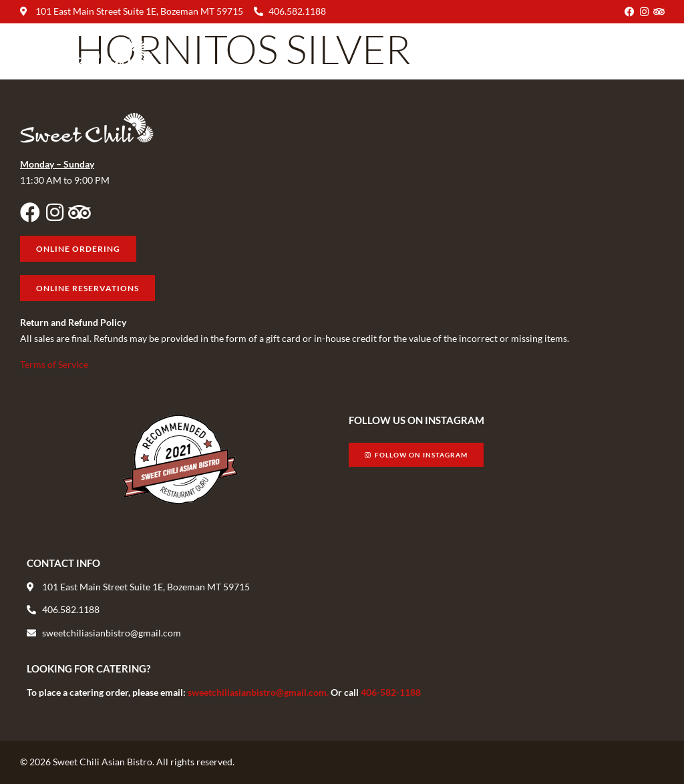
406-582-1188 (391, 692)
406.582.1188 (297, 11)
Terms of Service (54, 364)
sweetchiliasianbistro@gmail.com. (259, 692)
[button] (653, 53)
